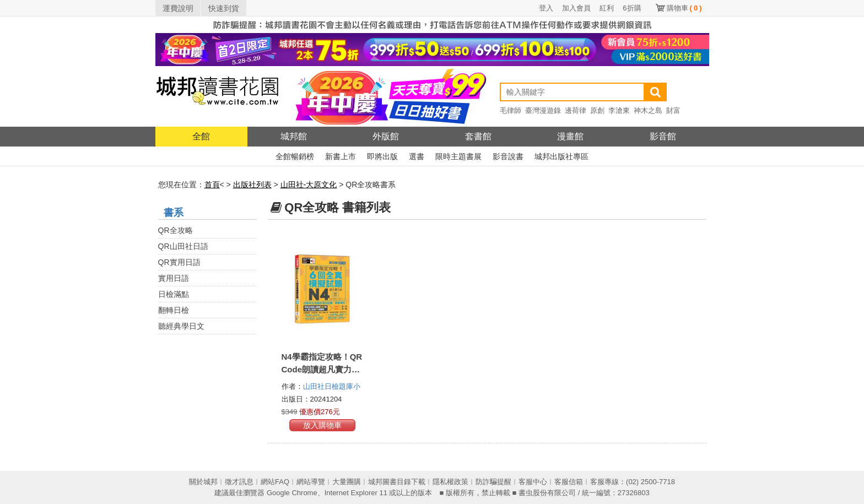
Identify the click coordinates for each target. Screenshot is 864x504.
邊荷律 (576, 110)
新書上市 (341, 156)
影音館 (663, 136)
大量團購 (347, 482)
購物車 (684, 8)
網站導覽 (311, 482)
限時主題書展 (458, 156)
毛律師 (511, 110)
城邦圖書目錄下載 (397, 482)
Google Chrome (292, 493)
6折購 (632, 8)
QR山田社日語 (183, 246)
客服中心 (533, 482)
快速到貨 (224, 8)
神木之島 (648, 110)
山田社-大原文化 (309, 185)
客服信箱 (569, 482)
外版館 (386, 136)
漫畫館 (570, 136)
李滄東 (619, 110)
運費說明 (178, 8)
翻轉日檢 (174, 310)
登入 (546, 8)
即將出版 (382, 156)
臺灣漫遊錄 (543, 110)
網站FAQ (275, 482)
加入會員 (576, 8)
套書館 (478, 136)
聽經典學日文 (181, 326)
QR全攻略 (175, 230)
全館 (201, 136)
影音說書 (508, 156)
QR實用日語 (179, 262)
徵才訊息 (239, 482)
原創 (597, 110)
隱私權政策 (450, 482)
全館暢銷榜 (295, 156)
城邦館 (294, 136)
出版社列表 (252, 185)
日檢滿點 (174, 294)
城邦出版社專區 (561, 156)
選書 (417, 156)
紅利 (607, 8)
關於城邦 (203, 482)
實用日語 (174, 278)
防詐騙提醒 (493, 482)
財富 (673, 110)
